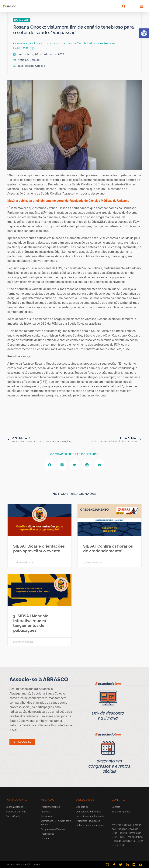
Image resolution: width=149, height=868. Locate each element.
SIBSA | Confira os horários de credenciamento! (108, 549)
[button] (144, 33)
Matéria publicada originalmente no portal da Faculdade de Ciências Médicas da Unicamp (68, 201)
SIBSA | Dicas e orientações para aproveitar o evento (39, 549)
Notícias (23, 60)
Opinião (35, 60)
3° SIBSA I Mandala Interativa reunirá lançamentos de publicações (31, 623)
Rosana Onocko (35, 66)
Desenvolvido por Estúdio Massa (23, 864)
